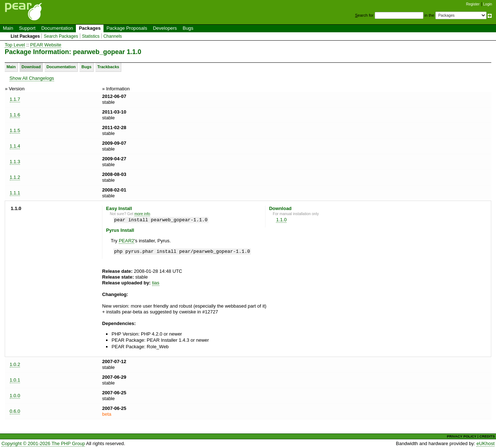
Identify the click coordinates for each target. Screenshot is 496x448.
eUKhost (485, 443)
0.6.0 (15, 411)
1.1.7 (15, 99)
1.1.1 (15, 193)
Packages (90, 28)
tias (156, 283)
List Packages (25, 36)
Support (27, 28)
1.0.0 (15, 396)
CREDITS (487, 436)
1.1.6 (15, 115)
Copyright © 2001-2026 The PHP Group (43, 443)
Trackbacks (108, 67)
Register (473, 4)
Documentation (57, 28)
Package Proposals (127, 28)
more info (142, 214)
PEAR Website (46, 45)
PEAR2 (127, 241)
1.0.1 (15, 380)
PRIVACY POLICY (462, 436)
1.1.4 (15, 146)
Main (8, 28)
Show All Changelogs (32, 78)
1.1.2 (15, 177)
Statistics (91, 36)
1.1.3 (15, 162)
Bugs (188, 28)
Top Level (15, 45)
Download (31, 67)
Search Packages (61, 36)
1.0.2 (15, 364)
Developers (165, 28)
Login (488, 4)
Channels (113, 36)
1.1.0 (281, 220)
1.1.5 (15, 130)
